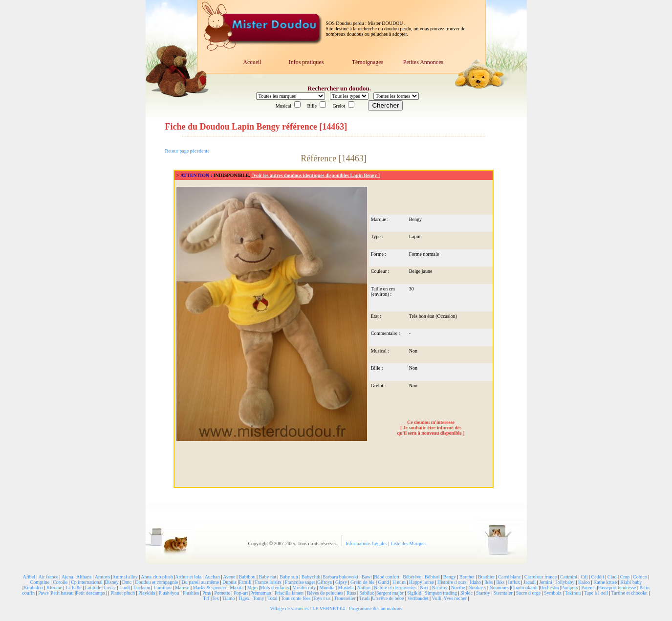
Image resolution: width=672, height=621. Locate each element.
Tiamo (229, 598)
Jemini (546, 582)
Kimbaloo (33, 588)
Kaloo (584, 582)
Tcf (206, 598)
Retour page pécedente (187, 151)
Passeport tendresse (617, 588)
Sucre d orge (528, 593)
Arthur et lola (188, 577)
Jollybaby (565, 582)
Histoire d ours (452, 582)
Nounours (499, 588)
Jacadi (530, 582)
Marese (182, 588)
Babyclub (311, 577)
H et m (399, 582)
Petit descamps (90, 593)
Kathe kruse (605, 582)
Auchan (212, 577)
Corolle (60, 582)
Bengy (450, 577)
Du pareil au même (200, 582)
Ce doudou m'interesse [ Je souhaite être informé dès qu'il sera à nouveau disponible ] (431, 428)
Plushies (191, 593)
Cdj (584, 577)
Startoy (483, 593)
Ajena (67, 577)
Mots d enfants (274, 588)
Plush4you (169, 593)
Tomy (258, 598)
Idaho (475, 582)
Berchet (467, 577)
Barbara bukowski (340, 577)
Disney (111, 582)
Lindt (125, 588)
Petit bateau (62, 593)
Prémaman (261, 593)
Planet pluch (123, 593)
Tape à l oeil (596, 593)
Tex (215, 598)
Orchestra (550, 588)
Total (272, 598)
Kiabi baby (631, 582)
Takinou (573, 593)
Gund (383, 582)
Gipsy (341, 582)
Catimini (569, 577)
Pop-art (241, 593)
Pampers (569, 588)
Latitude (93, 588)
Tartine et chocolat (629, 593)
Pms (206, 593)
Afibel (29, 577)
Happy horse (422, 582)
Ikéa (488, 582)
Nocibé (458, 588)
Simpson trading (441, 593)
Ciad (612, 577)
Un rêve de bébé (388, 598)
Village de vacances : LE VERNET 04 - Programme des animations (336, 609)
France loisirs (268, 582)
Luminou (163, 588)
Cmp (625, 577)
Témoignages (368, 62)
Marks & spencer (209, 588)
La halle (73, 588)
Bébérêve (412, 577)
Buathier (486, 577)
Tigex (244, 598)
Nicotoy (439, 588)
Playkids (147, 593)
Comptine (40, 582)
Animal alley (125, 577)
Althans (84, 577)
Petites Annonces (423, 62)
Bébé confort (387, 577)
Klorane (54, 588)
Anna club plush (157, 577)
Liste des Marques (408, 543)
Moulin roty (304, 588)
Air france (48, 577)
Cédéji (598, 577)
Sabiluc (367, 593)
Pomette (222, 593)
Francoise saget (300, 582)
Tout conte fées (295, 598)
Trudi (365, 598)
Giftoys (325, 582)
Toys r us (322, 598)
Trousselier (345, 598)
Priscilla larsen (289, 593)
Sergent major (390, 593)
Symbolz (553, 593)
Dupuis (229, 582)
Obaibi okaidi (524, 588)
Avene (229, 577)
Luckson (142, 588)
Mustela (346, 588)
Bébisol (432, 577)
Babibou (247, 577)
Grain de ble (362, 582)
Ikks (500, 582)
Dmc (127, 582)
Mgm (253, 588)
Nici (424, 588)
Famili (245, 582)
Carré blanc (509, 577)
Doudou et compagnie (156, 582)
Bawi (367, 577)
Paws (43, 593)
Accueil (252, 62)
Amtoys (103, 577)
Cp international (87, 582)
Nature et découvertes (395, 588)
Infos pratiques (306, 62)
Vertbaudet (418, 598)
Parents (588, 588)
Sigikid (414, 593)
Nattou (364, 588)
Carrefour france (541, 577)
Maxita (237, 588)
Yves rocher (455, 598)
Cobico (640, 577)
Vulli (436, 598)
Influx (514, 582)
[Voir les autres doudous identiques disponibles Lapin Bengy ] (315, 175)
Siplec (466, 593)
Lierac (110, 588)
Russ (351, 593)
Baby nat (267, 577)
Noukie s (477, 588)
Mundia (327, 588)
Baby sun (289, 577)
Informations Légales (367, 543)
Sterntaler (503, 593)
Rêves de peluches (325, 593)
